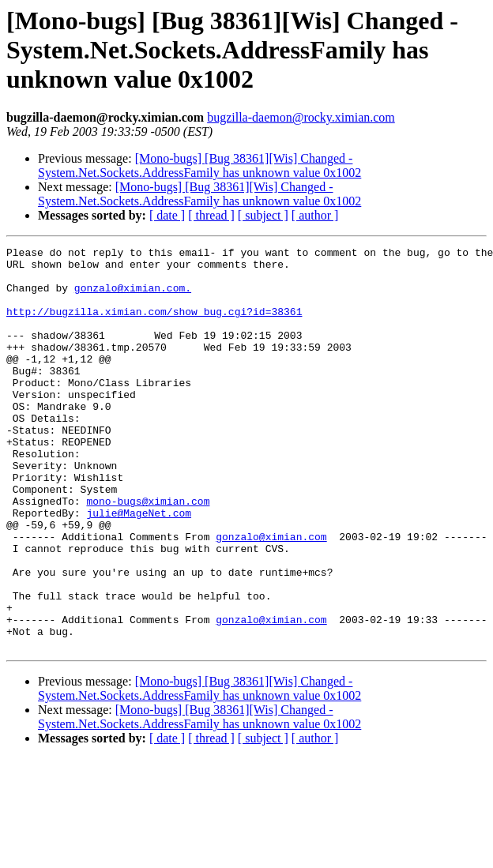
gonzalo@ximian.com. (133, 297)
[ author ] (315, 215)
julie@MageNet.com (139, 567)
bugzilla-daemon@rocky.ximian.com (301, 117)
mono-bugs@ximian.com (148, 553)
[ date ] (167, 215)
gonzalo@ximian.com (271, 596)
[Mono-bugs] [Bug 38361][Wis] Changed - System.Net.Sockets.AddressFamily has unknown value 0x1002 (199, 165)
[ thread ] (211, 215)
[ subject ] (263, 215)
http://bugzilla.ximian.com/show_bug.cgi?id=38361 (154, 325)
